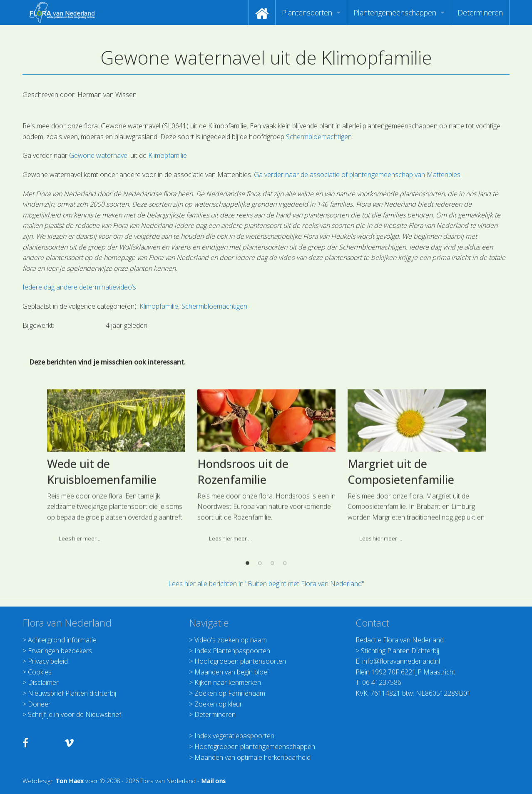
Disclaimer (43, 682)
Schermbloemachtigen (319, 137)
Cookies (40, 672)
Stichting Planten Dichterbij (400, 651)
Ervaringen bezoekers (60, 651)
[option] (116, 519)
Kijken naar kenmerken (228, 682)
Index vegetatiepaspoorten (234, 736)
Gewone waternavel (99, 155)
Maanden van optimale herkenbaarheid (252, 757)
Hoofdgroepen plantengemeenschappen (255, 747)
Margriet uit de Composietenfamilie (401, 522)
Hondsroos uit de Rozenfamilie (243, 522)
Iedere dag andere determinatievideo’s (79, 287)
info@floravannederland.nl (401, 661)
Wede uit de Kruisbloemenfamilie (102, 522)
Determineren (480, 12)
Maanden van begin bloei (231, 672)
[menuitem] (262, 12)
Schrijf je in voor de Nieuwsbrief (75, 714)
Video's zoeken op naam (231, 640)
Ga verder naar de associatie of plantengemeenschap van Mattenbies (357, 175)
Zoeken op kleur (218, 704)
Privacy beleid (48, 661)
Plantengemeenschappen (395, 12)
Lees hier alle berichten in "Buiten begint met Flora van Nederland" (266, 584)
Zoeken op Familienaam (230, 693)
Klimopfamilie (168, 155)
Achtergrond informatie (62, 640)
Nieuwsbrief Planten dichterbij (72, 693)
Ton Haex (70, 781)
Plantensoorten (307, 12)
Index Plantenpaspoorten (232, 651)
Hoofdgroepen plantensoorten (240, 661)
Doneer (39, 704)
